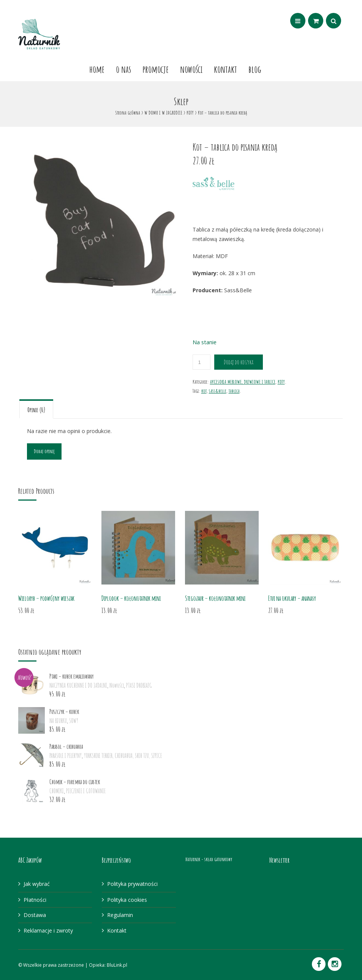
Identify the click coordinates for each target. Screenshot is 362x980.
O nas (123, 69)
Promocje (156, 69)
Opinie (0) (36, 410)
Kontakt (225, 69)
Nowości (191, 69)
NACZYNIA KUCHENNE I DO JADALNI (78, 685)
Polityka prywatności (132, 884)
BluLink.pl (117, 965)
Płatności (35, 900)
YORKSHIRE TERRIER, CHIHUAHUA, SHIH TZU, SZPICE (123, 756)
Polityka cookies (127, 900)
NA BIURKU (58, 721)
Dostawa (35, 915)
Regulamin (120, 915)
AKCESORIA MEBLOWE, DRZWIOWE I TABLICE (243, 382)
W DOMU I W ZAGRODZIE (163, 113)
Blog (255, 69)
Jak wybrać (37, 884)
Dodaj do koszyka (239, 362)
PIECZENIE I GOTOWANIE (86, 791)
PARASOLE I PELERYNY (66, 756)
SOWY (74, 721)
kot (204, 391)
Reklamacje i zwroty (48, 930)
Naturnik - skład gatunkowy (209, 859)
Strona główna (128, 113)
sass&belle (218, 391)
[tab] (36, 409)
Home (97, 69)
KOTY (190, 113)
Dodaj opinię (44, 451)
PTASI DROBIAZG (139, 685)
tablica (234, 391)
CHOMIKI (57, 791)
